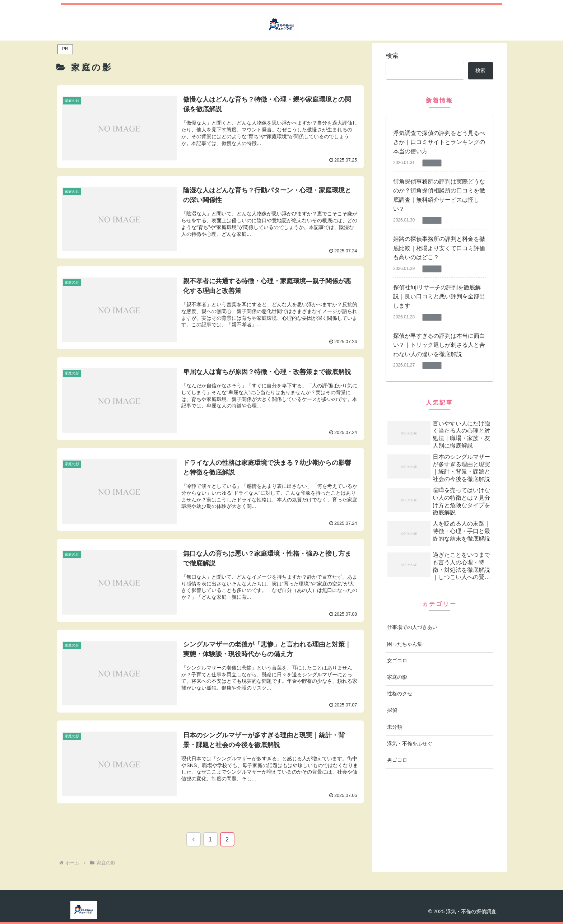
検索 (392, 56)
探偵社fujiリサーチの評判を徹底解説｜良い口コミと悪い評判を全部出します (439, 297)
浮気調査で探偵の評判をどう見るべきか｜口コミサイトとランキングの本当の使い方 (439, 142)
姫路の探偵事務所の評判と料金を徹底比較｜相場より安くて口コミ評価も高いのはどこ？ (439, 248)
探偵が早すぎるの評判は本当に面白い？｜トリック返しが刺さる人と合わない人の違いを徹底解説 (439, 345)
